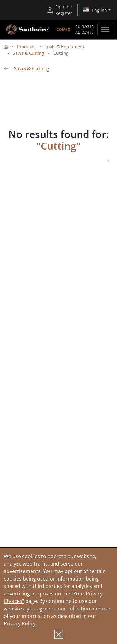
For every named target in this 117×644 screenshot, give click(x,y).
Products (26, 47)
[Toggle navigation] (105, 30)
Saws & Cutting (29, 53)
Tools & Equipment (64, 47)
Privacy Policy (20, 623)
